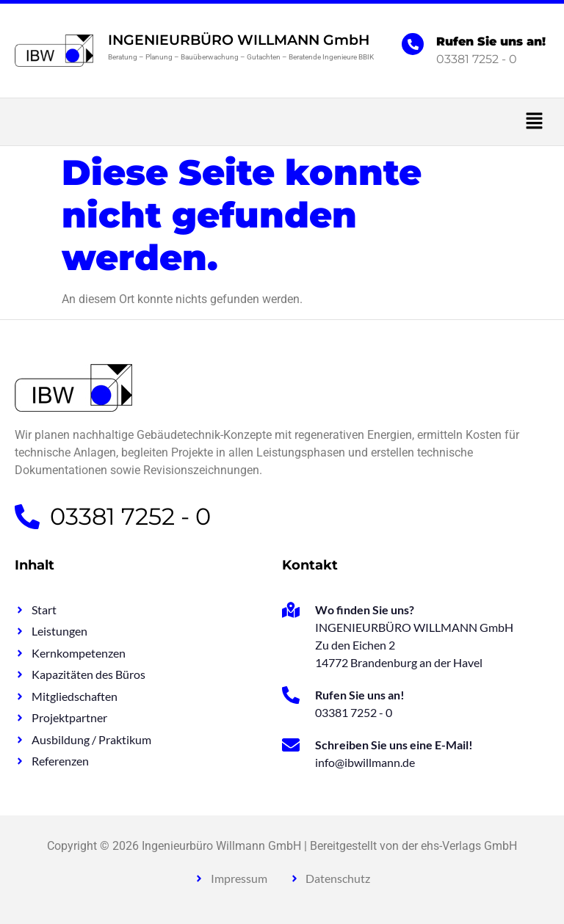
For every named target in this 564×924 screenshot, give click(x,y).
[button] (282, 122)
